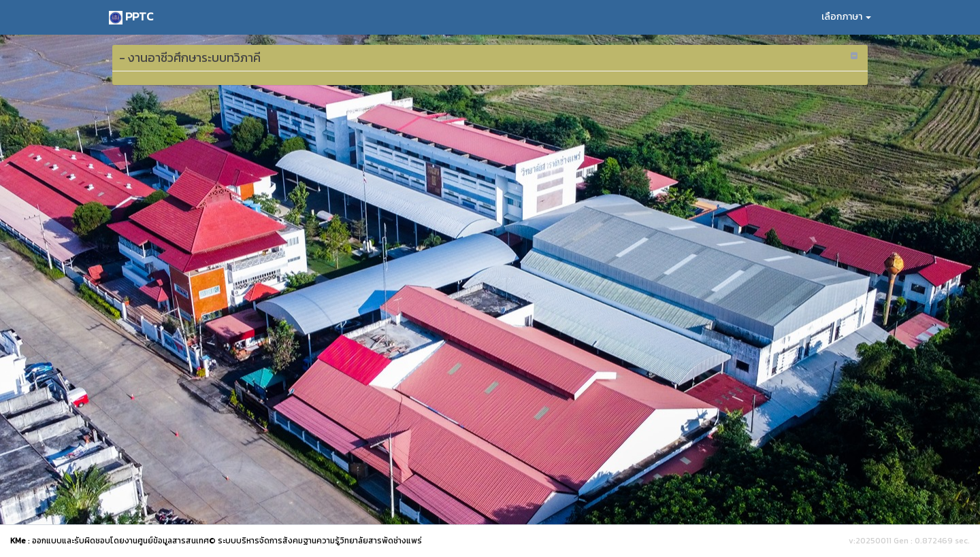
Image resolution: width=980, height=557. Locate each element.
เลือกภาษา (846, 17)
